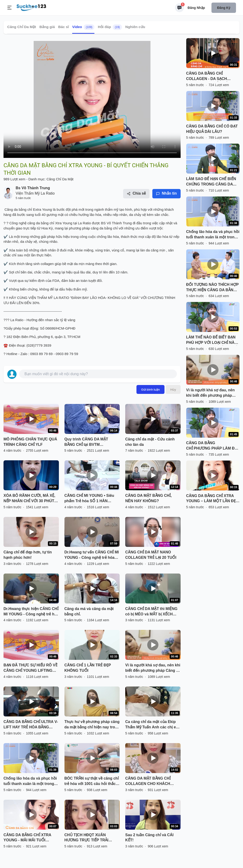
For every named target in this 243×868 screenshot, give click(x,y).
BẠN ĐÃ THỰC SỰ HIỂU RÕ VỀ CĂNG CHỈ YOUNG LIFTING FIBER (30, 668)
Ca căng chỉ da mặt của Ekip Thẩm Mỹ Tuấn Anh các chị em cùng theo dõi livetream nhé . (152, 725)
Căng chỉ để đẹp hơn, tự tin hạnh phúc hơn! (28, 555)
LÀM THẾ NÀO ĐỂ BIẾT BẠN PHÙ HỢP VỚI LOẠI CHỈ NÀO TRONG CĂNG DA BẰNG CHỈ (212, 340)
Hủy (173, 389)
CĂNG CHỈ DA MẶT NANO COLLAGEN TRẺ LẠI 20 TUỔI (151, 555)
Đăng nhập (196, 8)
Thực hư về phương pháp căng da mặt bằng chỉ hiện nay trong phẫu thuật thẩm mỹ (92, 725)
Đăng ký (224, 8)
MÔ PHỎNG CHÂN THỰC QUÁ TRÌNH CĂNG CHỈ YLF (30, 442)
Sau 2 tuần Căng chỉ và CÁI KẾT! (149, 838)
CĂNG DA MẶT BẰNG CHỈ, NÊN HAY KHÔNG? (148, 498)
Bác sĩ (64, 27)
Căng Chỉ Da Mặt (22, 27)
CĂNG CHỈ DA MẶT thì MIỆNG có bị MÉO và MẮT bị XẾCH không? (151, 612)
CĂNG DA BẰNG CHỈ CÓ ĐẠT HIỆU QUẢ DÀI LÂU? (212, 129)
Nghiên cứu (135, 27)
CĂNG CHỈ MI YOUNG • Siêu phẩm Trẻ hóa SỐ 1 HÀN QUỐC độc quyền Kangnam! (90, 499)
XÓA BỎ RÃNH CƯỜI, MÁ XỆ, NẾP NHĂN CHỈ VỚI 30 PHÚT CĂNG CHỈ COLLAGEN (29, 499)
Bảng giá (47, 27)
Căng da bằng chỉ (18, 209)
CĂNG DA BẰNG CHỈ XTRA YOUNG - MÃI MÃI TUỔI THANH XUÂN (27, 838)
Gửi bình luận (150, 389)
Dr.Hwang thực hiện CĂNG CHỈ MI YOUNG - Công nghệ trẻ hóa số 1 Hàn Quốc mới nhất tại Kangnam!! (31, 612)
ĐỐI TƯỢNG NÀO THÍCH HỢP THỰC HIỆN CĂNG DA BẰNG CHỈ (213, 288)
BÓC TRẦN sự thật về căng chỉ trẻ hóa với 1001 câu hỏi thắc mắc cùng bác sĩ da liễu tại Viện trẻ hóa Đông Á (92, 781)
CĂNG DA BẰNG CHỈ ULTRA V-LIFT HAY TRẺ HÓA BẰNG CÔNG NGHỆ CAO (31, 725)
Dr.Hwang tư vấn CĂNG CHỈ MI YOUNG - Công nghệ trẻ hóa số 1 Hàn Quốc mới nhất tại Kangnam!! (92, 555)
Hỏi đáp (110, 27)
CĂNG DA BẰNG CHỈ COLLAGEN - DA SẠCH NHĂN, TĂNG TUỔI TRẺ (207, 76)
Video (83, 27)
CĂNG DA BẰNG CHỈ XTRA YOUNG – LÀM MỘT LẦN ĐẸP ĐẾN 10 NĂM (212, 499)
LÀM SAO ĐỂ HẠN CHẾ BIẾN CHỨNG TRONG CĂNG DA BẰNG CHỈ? (211, 182)
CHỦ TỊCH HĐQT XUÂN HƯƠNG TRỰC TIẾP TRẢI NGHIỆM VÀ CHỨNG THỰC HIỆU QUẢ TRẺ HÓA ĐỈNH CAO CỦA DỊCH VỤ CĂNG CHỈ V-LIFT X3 (92, 838)
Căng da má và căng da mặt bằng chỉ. (89, 611)
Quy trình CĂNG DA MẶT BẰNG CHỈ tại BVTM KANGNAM (86, 442)
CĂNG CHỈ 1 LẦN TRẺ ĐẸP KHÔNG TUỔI (88, 668)
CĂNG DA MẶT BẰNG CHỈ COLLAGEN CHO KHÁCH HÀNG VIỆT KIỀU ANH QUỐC (151, 781)
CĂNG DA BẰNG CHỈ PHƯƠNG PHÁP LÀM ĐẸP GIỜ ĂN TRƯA (213, 446)
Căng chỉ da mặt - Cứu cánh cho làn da (150, 442)
